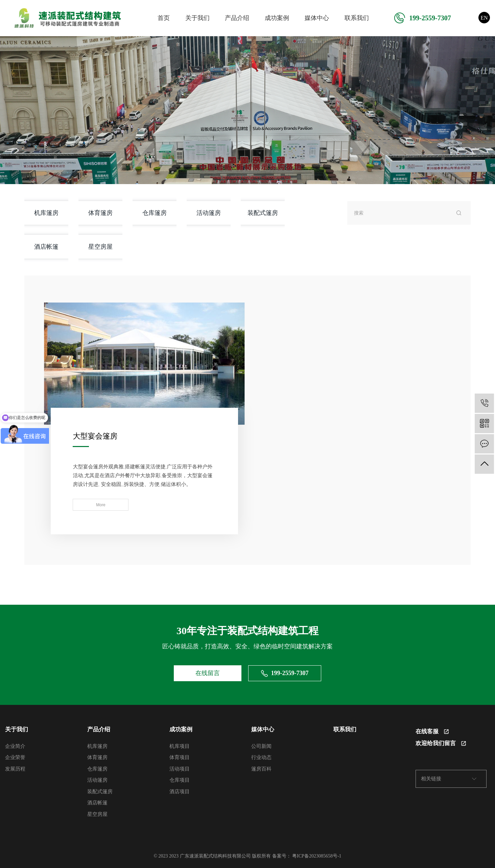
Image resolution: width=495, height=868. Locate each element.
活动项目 (180, 768)
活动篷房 (209, 213)
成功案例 (277, 18)
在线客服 (432, 731)
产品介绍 (237, 18)
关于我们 (197, 18)
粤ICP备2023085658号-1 (317, 855)
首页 (164, 18)
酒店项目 (180, 791)
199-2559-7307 (422, 18)
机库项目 (180, 745)
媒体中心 (317, 18)
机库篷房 (46, 213)
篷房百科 (261, 768)
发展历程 (15, 768)
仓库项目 (180, 779)
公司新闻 (261, 745)
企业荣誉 (15, 757)
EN (484, 18)
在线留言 (208, 672)
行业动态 (261, 757)
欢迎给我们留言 (441, 743)
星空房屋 (100, 247)
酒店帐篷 (46, 247)
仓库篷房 (155, 213)
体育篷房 (100, 213)
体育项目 (180, 757)
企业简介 (15, 745)
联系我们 (357, 18)
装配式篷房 (263, 213)
